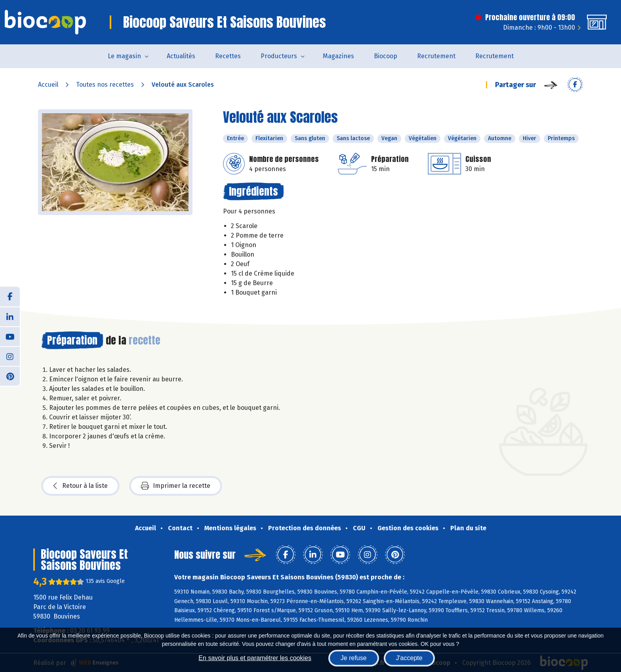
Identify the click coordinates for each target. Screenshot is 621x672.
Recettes (228, 56)
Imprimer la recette (176, 486)
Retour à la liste (80, 486)
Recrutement (436, 56)
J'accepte (409, 658)
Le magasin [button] (124, 56)
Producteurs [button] (279, 56)
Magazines (338, 56)
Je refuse (354, 658)
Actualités (181, 56)
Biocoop (386, 56)
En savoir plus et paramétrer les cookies (255, 658)
